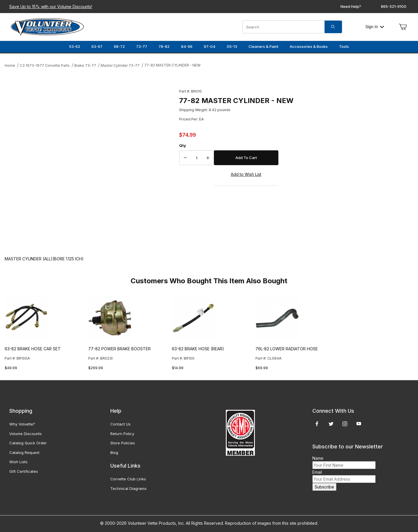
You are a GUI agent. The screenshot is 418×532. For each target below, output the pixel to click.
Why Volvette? (22, 424)
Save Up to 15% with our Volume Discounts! (51, 7)
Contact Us (120, 424)
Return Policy (122, 434)
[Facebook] (317, 424)
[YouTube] (359, 424)
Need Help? (351, 6)
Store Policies (123, 443)
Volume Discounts (26, 434)
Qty (183, 145)
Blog (114, 452)
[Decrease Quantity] (185, 158)
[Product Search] (284, 27)
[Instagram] (345, 424)
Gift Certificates (24, 471)
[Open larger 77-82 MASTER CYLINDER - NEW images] (90, 166)
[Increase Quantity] (208, 158)
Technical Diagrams (128, 488)
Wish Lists (18, 462)
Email (317, 472)
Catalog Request (24, 452)
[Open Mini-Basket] (403, 27)
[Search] (333, 27)
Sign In (375, 27)
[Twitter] (331, 424)
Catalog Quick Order (28, 443)
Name (318, 458)
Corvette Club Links (128, 479)
